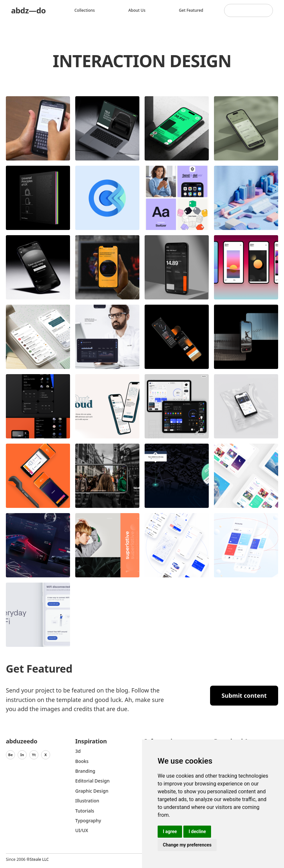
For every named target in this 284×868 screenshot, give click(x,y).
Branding (85, 771)
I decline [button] (197, 831)
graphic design (92, 791)
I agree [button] (170, 831)
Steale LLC (39, 859)
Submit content (244, 695)
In (22, 755)
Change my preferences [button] (187, 845)
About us (137, 10)
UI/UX (82, 830)
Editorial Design (92, 781)
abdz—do (28, 10)
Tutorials (85, 811)
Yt (34, 755)
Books (82, 761)
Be (10, 755)
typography (88, 821)
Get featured (191, 10)
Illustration (87, 801)
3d (78, 751)
